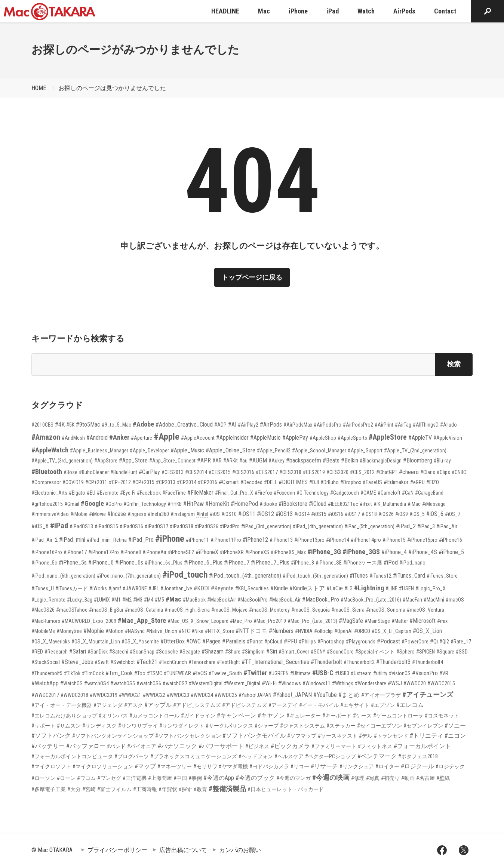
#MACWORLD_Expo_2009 (89, 621)
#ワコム (86, 778)
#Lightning (369, 588)
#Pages (211, 641)
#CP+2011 (96, 482)
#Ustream (361, 673)
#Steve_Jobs (77, 662)
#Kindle (279, 588)
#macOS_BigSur (106, 610)
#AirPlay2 (248, 425)
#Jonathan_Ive (176, 588)
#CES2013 (173, 472)
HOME (39, 88)
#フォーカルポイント (422, 746)
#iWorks (98, 588)
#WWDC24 (202, 695)
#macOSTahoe (72, 610)
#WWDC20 (415, 683)
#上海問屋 (160, 778)
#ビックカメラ (290, 746)
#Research (56, 652)
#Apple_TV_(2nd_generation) (415, 451)
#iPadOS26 (207, 526)
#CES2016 (243, 472)
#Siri (272, 651)
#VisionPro (425, 673)
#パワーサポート (221, 746)
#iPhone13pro (309, 540)
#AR (217, 461)
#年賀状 (168, 789)
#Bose (70, 472)
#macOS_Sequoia (311, 610)
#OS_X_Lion (427, 631)
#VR (444, 673)
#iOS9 (402, 514)
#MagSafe (351, 621)
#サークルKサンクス (229, 726)
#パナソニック (177, 746)
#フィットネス (375, 746)
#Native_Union (162, 631)
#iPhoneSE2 (181, 552)
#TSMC (155, 673)
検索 (454, 364)
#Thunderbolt (326, 662)
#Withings (343, 683)
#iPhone (170, 539)
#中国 (180, 778)
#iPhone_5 (451, 552)
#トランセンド (391, 736)
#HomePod (244, 504)
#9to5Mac (88, 425)
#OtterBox (173, 641)
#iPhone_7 (237, 562)
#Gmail (72, 504)
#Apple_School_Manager (319, 451)
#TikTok (72, 673)
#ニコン (455, 736)
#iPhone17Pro (104, 552)
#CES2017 (267, 472)
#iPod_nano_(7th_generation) (129, 576)
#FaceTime (174, 493)
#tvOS (200, 673)
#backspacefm (304, 460)
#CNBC (459, 472)
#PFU (291, 641)
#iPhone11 (197, 540)
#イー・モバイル (319, 705)
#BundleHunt (124, 472)
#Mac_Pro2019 (270, 621)
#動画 (408, 778)
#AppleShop (323, 438)
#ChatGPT (387, 472)
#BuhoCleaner (94, 472)
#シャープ (267, 726)
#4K (60, 425)
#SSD (462, 652)
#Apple (167, 437)
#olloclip (323, 631)
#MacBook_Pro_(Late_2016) (371, 600)
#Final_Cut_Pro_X (234, 493)
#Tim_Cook (119, 673)
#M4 (149, 600)
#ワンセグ (109, 778)
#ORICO (362, 631)
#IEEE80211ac (343, 504)
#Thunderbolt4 (428, 662)
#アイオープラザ (381, 695)
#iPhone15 (394, 540)
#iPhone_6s (129, 562)
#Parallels (234, 641)
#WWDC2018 (74, 695)
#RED (37, 652)
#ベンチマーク (377, 756)
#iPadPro (230, 526)
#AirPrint (384, 425)
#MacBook (194, 600)
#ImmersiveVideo (50, 514)
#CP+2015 (143, 482)
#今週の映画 (331, 777)
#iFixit (366, 504)
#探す (185, 789)
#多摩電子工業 (49, 789)
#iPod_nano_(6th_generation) (63, 576)
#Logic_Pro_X (431, 588)
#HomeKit (217, 504)
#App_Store (133, 460)
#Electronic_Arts (49, 493)
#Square (445, 652)
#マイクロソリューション (103, 766)
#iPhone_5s (73, 562)
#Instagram (183, 514)
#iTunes (359, 576)
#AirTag (403, 425)
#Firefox (263, 493)
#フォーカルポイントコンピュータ (72, 756)
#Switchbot (123, 662)
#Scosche (167, 652)
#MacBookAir (222, 600)
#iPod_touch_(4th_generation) (245, 576)
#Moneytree (69, 631)
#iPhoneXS (257, 552)
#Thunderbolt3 (393, 662)
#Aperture (142, 438)
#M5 (159, 600)
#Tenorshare (202, 662)
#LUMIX (102, 600)
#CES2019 (314, 472)
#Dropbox (351, 482)
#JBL (154, 588)
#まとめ (349, 695)
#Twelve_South (225, 673)
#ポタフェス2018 (418, 756)
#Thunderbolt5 (47, 673)
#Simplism (253, 652)
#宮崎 (89, 789)
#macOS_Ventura (425, 610)
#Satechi (119, 652)
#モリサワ (205, 766)
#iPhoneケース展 (363, 563)
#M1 (116, 600)
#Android (97, 438)
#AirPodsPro (328, 425)
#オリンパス (113, 716)
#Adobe (143, 424)
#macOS (455, 600)
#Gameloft (389, 493)
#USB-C (323, 673)
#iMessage (434, 504)
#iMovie (97, 514)
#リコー (300, 766)
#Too (140, 673)
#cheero (409, 472)
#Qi (434, 641)
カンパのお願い (240, 850)
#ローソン (43, 778)
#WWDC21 (130, 695)
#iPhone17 (75, 552)
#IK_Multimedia (390, 504)
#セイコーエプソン (379, 726)
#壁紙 (443, 778)
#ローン (66, 778)
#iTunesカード (72, 588)
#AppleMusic (265, 438)
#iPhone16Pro (47, 552)
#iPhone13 (281, 540)
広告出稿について (183, 850)
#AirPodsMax (298, 425)
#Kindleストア (307, 588)
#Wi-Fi (269, 683)
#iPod (391, 562)
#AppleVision (448, 438)
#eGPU (417, 482)
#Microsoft (422, 621)
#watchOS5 (123, 683)
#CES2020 (337, 472)
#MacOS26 (43, 610)
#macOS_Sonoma (386, 610)
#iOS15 (319, 514)
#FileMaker (200, 493)
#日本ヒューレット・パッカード (286, 789)
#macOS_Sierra (348, 610)
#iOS (215, 514)
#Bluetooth (47, 472)
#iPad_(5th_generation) (369, 526)
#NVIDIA (304, 631)
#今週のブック (255, 778)
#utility (380, 673)
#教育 (200, 789)
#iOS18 (369, 514)
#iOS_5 (417, 514)
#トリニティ (426, 736)
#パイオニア (142, 746)
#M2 (127, 600)
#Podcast (388, 641)
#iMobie (79, 514)
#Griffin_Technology (145, 504)
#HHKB (175, 504)
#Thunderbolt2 (359, 662)
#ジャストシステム (302, 726)
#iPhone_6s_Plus (164, 563)
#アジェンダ (108, 705)
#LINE (391, 588)
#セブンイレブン (423, 726)
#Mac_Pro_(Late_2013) (312, 621)
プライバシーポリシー (117, 850)
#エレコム (410, 705)
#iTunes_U (43, 588)
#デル (366, 736)
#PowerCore (415, 642)
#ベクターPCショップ (331, 756)
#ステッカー (341, 726)
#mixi (443, 621)
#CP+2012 (120, 482)
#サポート (43, 726)
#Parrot (255, 642)
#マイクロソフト (51, 766)
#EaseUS (372, 482)
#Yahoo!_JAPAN (292, 695)
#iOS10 (229, 514)
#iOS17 (352, 514)
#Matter (400, 621)
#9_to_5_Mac (116, 425)
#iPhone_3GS (361, 552)
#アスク (133, 705)
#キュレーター (304, 716)
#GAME (368, 493)
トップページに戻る (252, 277)
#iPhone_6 (101, 562)
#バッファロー (86, 746)
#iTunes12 (380, 576)
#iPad (59, 526)
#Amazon (46, 437)
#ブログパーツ (132, 756)
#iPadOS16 (131, 526)
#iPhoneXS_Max (288, 552)
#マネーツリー (175, 766)
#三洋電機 (135, 778)
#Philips (307, 642)
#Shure (233, 652)
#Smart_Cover (294, 652)
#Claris (428, 472)
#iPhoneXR (232, 552)
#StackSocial (46, 662)
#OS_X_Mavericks (51, 642)
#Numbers (281, 631)
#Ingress (137, 514)
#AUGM (258, 460)
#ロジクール (417, 766)
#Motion (114, 631)
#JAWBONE (135, 588)
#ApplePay (295, 438)
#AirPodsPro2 (358, 425)
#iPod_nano (412, 563)
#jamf (115, 588)
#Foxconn (284, 493)
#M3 (138, 600)
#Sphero (405, 652)
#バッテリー (48, 746)
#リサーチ (324, 766)
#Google (92, 503)
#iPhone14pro (366, 540)
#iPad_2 (406, 526)
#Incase (117, 514)
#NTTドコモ (251, 631)
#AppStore (106, 461)
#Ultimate (300, 673)
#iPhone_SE (329, 563)
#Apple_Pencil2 (274, 451)
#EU (91, 493)
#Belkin (350, 460)
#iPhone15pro (422, 540)
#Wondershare (371, 683)
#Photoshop (331, 642)
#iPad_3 (426, 526)
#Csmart (229, 482)
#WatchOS (71, 683)
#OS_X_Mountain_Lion (96, 642)
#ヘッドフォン (256, 756)
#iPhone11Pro (226, 540)
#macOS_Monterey (269, 610)
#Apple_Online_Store (231, 450)
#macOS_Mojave (229, 610)
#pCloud (273, 642)
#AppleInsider (232, 438)
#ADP (220, 425)
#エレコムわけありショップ (64, 716)
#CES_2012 (362, 472)
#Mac (173, 599)
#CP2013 (166, 482)
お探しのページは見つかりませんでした (112, 88)
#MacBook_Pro (321, 599)
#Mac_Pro (241, 621)
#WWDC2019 (104, 695)
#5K (70, 425)
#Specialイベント (375, 652)
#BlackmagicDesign (381, 461)
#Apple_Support (365, 451)
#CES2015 (220, 472)
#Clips (443, 472)
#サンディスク (99, 726)
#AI (232, 425)
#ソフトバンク (51, 736)
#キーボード (337, 716)
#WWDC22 (154, 695)
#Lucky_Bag (80, 600)
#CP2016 (208, 482)
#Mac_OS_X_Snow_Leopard (198, 621)
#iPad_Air (447, 526)
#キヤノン (271, 715)
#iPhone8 (131, 552)
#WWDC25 (226, 695)
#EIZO (433, 482)
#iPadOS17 (156, 526)
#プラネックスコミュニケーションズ (194, 756)
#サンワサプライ (138, 726)
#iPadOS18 (182, 526)
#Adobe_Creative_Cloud (184, 425)
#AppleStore (388, 437)
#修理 (358, 778)
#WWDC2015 (441, 683)
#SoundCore (340, 652)
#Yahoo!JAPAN (255, 695)
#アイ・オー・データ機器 (62, 705)
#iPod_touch (185, 575)
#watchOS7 (175, 683)
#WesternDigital (206, 683)
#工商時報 (145, 789)
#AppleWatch (50, 450)
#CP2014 (187, 482)
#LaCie (335, 588)
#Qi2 (444, 642)
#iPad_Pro (141, 540)
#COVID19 (73, 482)
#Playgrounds (361, 642)
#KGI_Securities (252, 588)
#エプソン (383, 705)
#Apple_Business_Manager (99, 451)
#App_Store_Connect (172, 461)
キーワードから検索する (78, 339)
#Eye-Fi (128, 493)
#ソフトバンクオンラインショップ (113, 736)
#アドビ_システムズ (197, 705)
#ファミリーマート (334, 746)
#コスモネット (442, 716)
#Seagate (190, 652)
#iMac (414, 504)
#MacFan (412, 600)
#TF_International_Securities (275, 662)
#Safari (78, 651)
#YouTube (325, 695)
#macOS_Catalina (144, 610)
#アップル (158, 705)
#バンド (116, 746)
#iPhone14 (338, 540)
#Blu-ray (442, 461)
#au (243, 461)
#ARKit (231, 461)
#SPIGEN (425, 652)
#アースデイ (283, 705)
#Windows (290, 683)
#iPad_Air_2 (44, 540)
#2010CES (42, 425)
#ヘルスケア (289, 756)
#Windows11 (316, 683)
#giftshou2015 (47, 504)
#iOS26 (386, 514)
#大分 (74, 789)
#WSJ (395, 683)
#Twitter (255, 673)
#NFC (184, 631)
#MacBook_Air (285, 600)
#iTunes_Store (442, 576)
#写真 (373, 778)
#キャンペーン (236, 715)
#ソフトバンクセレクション (188, 736)
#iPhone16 (451, 540)
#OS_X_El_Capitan (391, 631)
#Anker (119, 437)
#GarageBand (429, 493)
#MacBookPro (253, 600)
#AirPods (271, 425)
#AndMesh (73, 438)
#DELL (271, 482)
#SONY (318, 652)
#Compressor (46, 482)
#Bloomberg (418, 460)
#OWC (193, 641)
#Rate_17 (461, 642)
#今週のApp (219, 778)
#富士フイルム (114, 789)
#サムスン (69, 726)
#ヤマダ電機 (233, 766)
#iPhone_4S (423, 552)
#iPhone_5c (44, 563)
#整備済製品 (227, 789)
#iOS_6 (435, 514)
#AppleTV (420, 438)
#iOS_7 (453, 514)
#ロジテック (450, 766)
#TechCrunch (173, 662)
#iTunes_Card (409, 576)
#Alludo (448, 425)
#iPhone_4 (394, 552)
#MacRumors (46, 621)
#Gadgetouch (345, 493)
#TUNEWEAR (177, 673)
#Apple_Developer (149, 451)
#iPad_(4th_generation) (318, 526)
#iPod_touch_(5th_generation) (315, 576)
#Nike (197, 631)
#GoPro (114, 504)
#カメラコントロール (154, 716)
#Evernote (108, 493)
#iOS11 (247, 514)
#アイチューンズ (428, 694)
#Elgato (77, 493)
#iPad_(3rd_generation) (266, 526)
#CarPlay (149, 472)
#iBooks (268, 504)
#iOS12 (265, 514)
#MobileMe (43, 631)
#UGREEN (279, 673)
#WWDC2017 (45, 695)
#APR (204, 460)
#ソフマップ (302, 736)
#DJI (314, 482)
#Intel (202, 514)
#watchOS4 (96, 683)
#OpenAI (343, 631)
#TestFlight (228, 662)
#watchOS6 (149, 683)
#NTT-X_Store (219, 631)
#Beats (331, 460)
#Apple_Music (187, 450)
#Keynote (222, 588)
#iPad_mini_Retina (107, 540)
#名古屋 (425, 778)
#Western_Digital (242, 683)
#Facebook (149, 493)
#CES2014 (196, 472)
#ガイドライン (198, 716)
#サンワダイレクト (182, 726)
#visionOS (400, 673)
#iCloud (318, 504)
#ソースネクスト (338, 736)
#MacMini (434, 600)
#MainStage (377, 621)
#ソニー (455, 725)
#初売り (390, 778)
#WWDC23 (178, 695)
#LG (348, 588)
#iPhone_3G (324, 552)
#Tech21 (147, 662)
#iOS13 (284, 514)
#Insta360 (158, 514)
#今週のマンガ (294, 778)
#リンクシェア (357, 766)
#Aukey (276, 461)
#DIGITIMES (293, 482)
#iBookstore (293, 504)
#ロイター (387, 766)
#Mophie (94, 631)
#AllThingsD (426, 425)
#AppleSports (352, 438)
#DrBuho (330, 482)
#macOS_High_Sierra (187, 610)
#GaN (408, 493)
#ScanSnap (142, 652)
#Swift (102, 662)
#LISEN (406, 588)
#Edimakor (396, 482)
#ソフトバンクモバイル (254, 736)
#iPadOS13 (81, 526)
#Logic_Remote (48, 600)
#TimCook (93, 673)
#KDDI (202, 588)
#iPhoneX (207, 552)
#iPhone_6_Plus (203, 562)
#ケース (362, 716)
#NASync (135, 631)
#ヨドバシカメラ (269, 766)
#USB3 (342, 673)
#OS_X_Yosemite (140, 642)
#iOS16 (336, 514)
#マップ (145, 766)
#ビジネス (257, 746)
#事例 (195, 778)
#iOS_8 (40, 526)
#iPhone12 (255, 540)
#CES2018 (290, 472)
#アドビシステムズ (245, 705)
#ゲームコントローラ (398, 716)
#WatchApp (45, 683)
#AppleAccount (198, 438)
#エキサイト (355, 705)
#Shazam (213, 651)
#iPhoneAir (154, 552)
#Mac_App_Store (142, 620)
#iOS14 (302, 514)
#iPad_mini (72, 540)
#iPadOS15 (106, 526)
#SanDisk (98, 652)
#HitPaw (193, 504)
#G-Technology (313, 493)
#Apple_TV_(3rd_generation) (62, 461)
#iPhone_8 (302, 563)
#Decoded (251, 482)
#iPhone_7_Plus (270, 562)
